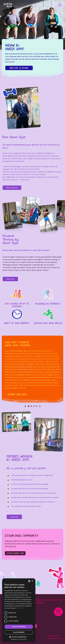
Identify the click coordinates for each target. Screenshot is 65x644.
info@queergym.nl (37, 602)
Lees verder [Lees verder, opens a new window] (20, 608)
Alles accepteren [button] (19, 627)
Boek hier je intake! (19, 68)
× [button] (32, 581)
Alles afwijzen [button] (19, 632)
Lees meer (10, 279)
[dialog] (19, 610)
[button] (19, 637)
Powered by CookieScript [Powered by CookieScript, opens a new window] (19, 639)
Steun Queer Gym (15, 553)
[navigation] (60, 5)
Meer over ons (12, 188)
